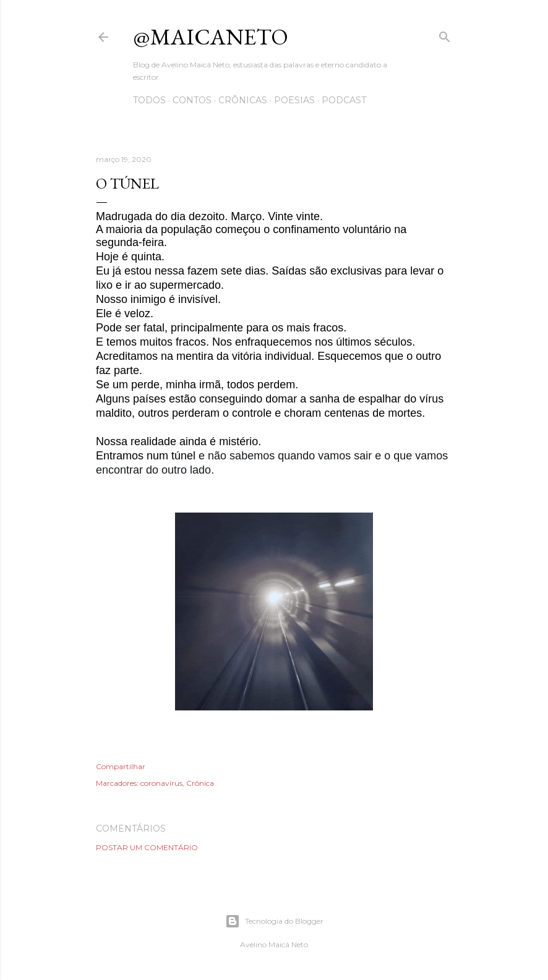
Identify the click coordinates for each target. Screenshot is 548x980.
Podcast (344, 100)
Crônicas (243, 100)
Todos (149, 100)
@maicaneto (211, 37)
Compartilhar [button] (121, 766)
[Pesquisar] (445, 34)
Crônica (200, 783)
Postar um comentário (147, 847)
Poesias (294, 100)
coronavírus (161, 783)
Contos (192, 100)
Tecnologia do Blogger (274, 921)
